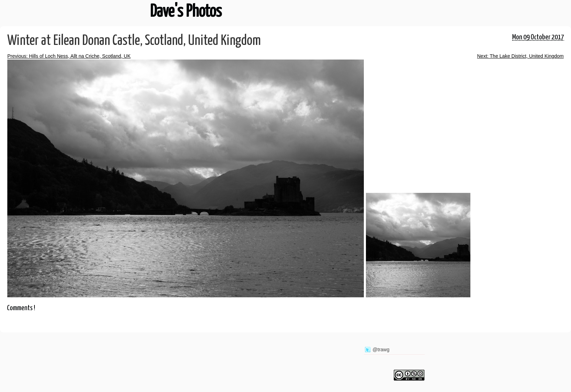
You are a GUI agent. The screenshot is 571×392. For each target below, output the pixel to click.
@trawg (381, 350)
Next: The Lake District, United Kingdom (520, 56)
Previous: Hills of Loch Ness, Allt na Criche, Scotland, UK (69, 56)
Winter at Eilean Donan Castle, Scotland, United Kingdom (134, 41)
